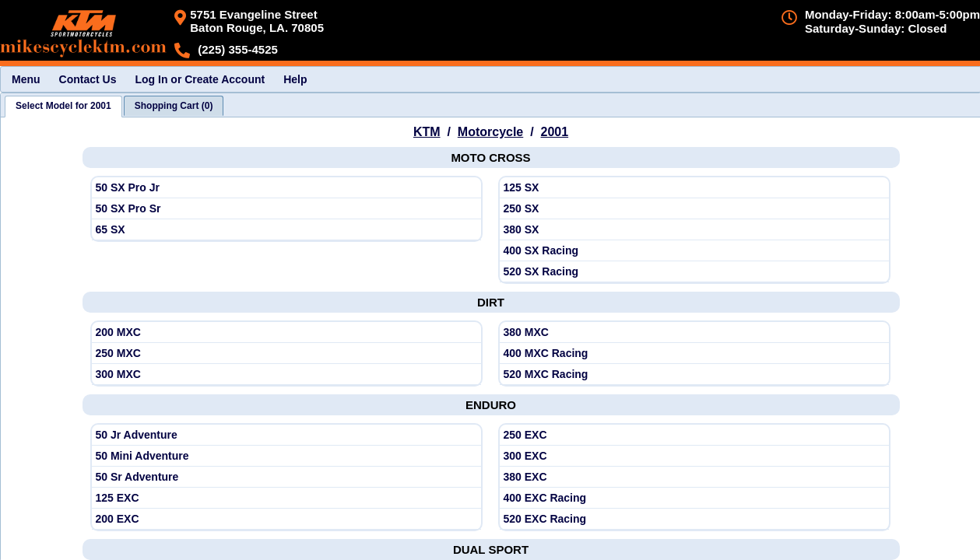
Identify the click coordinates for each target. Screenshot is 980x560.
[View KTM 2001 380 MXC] (694, 332)
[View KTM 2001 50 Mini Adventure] (286, 456)
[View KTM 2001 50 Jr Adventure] (286, 435)
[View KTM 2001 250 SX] (694, 209)
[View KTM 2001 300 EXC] (694, 456)
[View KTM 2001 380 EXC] (694, 477)
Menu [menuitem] (26, 79)
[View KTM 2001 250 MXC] (286, 353)
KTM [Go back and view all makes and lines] (427, 132)
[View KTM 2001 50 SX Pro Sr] (286, 209)
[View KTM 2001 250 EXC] (694, 435)
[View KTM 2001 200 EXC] (286, 519)
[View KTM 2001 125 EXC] (286, 498)
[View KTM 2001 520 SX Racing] (694, 272)
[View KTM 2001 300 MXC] (286, 374)
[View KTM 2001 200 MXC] (286, 332)
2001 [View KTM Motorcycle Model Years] (555, 132)
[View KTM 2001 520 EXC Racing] (694, 519)
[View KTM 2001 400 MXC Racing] (694, 353)
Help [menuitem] (295, 79)
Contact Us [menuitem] (88, 79)
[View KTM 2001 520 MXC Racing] (694, 374)
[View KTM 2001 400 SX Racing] (694, 251)
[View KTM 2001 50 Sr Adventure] (286, 477)
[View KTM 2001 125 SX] (694, 188)
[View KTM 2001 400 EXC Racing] (694, 498)
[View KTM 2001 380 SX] (694, 230)
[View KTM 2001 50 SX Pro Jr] (286, 188)
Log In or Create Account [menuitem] (200, 79)
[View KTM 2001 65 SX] (286, 230)
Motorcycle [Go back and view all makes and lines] (490, 132)
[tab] (63, 107)
